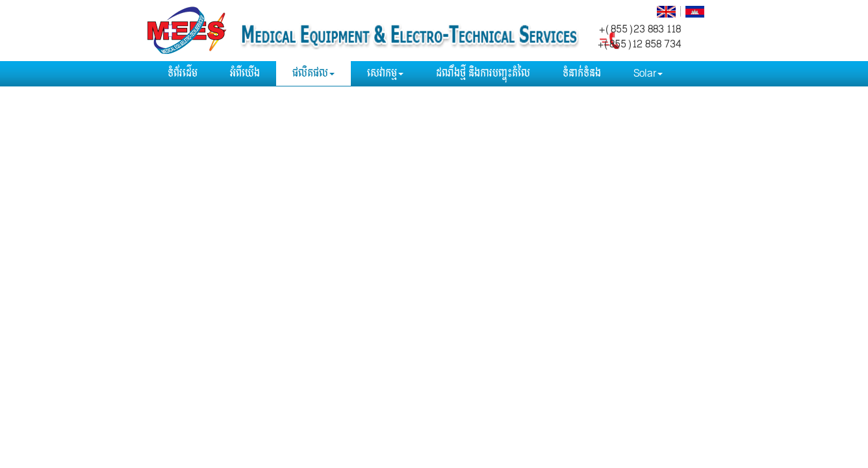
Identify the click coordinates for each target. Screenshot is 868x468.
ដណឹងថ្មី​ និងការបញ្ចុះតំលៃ (483, 73)
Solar (648, 73)
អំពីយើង (245, 73)
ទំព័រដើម (183, 73)
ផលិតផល (313, 73)
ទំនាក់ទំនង (582, 73)
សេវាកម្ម (385, 73)
